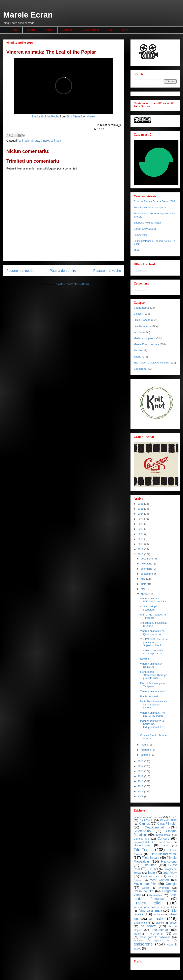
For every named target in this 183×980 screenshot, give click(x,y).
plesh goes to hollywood (155, 937)
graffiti (137, 934)
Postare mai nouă (19, 271)
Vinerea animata (51, 141)
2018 (141, 544)
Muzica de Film (145, 884)
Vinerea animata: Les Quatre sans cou (152, 633)
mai (143, 589)
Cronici (48, 30)
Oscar (146, 888)
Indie (151, 873)
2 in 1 (173, 817)
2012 (141, 776)
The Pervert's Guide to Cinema (151, 363)
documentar (160, 930)
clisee (173, 923)
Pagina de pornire (63, 271)
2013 (141, 771)
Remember (156, 895)
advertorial (159, 915)
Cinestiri (138, 314)
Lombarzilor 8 (142, 235)
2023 (141, 519)
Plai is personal (149, 696)
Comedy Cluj (142, 839)
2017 (141, 549)
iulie (144, 579)
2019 (141, 539)
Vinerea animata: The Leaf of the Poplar (152, 714)
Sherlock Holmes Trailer (147, 223)
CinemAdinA (142, 831)
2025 (141, 509)
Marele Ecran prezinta (146, 344)
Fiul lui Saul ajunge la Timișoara (152, 685)
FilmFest (142, 849)
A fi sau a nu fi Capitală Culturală (153, 624)
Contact (67, 30)
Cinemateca (163, 835)
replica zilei (162, 940)
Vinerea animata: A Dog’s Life (151, 665)
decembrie (147, 559)
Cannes (144, 824)
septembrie (148, 574)
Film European (142, 320)
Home (14, 30)
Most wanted (159, 880)
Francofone (169, 861)
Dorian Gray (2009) (145, 229)
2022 (141, 524)
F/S (166, 846)
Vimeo (91, 116)
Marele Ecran (28, 15)
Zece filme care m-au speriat (150, 207)
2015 (141, 761)
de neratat (148, 926)
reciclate (138, 940)
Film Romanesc (143, 326)
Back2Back (146, 820)
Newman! (146, 659)
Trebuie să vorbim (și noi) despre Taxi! (152, 652)
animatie (24, 141)
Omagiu (171, 884)
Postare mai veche (107, 271)
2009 (141, 791)
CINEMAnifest (90, 30)
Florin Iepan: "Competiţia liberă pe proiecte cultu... (153, 675)
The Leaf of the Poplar (46, 116)
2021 (141, 529)
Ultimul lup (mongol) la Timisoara (153, 616)
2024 (141, 514)
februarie (146, 750)
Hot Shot (153, 869)
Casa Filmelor (167, 824)
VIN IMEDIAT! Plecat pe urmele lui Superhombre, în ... (154, 642)
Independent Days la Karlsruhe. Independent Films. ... (153, 726)
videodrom (140, 369)
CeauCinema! (142, 308)
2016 (141, 554)
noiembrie (147, 564)
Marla (137, 250)
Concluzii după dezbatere (148, 608)
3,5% (125, 30)
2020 (141, 534)
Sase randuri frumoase (155, 897)
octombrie (147, 569)
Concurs (164, 839)
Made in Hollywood (145, 338)
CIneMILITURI (168, 820)
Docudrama (142, 845)
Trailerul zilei (147, 903)
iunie (144, 584)
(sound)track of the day (148, 817)
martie (145, 745)
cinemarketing (142, 923)
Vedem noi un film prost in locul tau (155, 907)
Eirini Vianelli (74, 116)
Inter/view (139, 332)
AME (110, 30)
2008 (141, 796)
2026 (141, 504)
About (31, 30)
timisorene (143, 944)
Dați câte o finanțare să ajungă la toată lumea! (153, 704)
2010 (141, 786)
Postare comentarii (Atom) (73, 284)
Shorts (35, 141)
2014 (141, 766)
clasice (160, 923)
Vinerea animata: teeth (153, 691)
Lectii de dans (150, 876)
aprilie (145, 594)
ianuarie (146, 755)
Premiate (164, 888)
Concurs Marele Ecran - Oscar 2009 (154, 201)
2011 (141, 781)
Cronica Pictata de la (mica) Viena (153, 842)
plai (175, 934)
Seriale (138, 350)
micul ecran (156, 933)
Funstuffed (149, 865)
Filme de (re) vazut (163, 854)
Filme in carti (151, 858)
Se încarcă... (141, 271)
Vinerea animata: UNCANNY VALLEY (153, 600)
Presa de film (144, 891)
